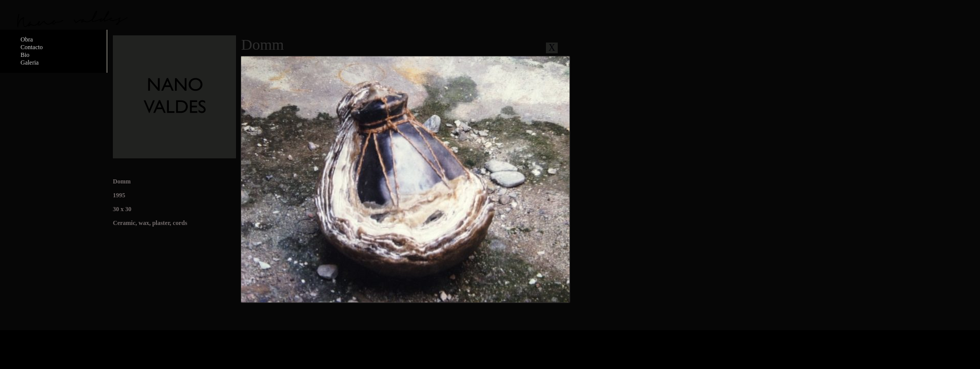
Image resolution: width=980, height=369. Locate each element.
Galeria (30, 63)
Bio (25, 55)
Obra (27, 39)
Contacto (32, 47)
